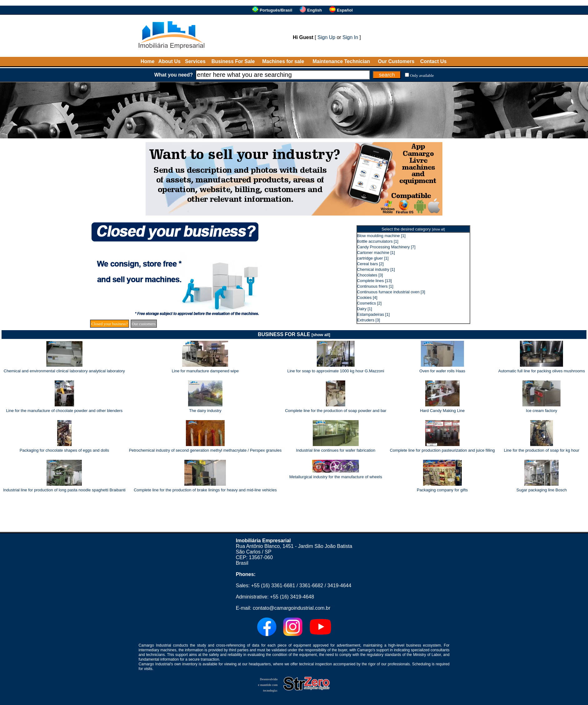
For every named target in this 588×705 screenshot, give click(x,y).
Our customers (144, 324)
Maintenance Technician (341, 61)
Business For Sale (233, 61)
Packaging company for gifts (442, 490)
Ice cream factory (542, 411)
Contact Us (433, 61)
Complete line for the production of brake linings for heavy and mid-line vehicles (205, 490)
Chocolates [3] (370, 275)
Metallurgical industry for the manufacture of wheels (336, 477)
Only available (422, 75)
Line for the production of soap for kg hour (542, 450)
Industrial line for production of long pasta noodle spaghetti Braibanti (64, 490)
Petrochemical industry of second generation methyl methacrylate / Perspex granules (205, 450)
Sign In (350, 37)
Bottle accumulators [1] (378, 241)
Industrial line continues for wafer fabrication (336, 450)
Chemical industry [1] (376, 269)
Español (345, 10)
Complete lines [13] (374, 281)
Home (147, 61)
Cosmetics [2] (369, 303)
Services (195, 61)
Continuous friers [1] (375, 286)
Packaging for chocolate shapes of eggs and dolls (64, 450)
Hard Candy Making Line (442, 411)
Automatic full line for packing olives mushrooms (542, 371)
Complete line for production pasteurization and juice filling (442, 450)
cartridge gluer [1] (373, 258)
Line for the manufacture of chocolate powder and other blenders (64, 411)
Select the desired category (413, 229)
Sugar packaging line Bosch (542, 490)
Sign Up (326, 37)
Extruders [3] (369, 320)
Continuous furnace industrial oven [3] (391, 292)
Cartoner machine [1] (376, 253)
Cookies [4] (367, 298)
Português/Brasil (276, 10)
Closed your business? (109, 324)
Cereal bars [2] (370, 264)
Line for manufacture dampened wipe (205, 371)
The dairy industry (205, 411)
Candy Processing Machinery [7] (386, 247)
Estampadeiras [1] (374, 314)
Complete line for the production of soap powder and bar (336, 411)
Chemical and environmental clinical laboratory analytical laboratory (64, 371)
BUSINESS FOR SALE (294, 334)
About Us (169, 61)
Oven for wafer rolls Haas (442, 371)
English (314, 10)
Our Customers (396, 61)
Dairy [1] (365, 309)
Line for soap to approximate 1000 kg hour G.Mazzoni (336, 371)
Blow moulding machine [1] (381, 236)
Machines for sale (283, 61)
